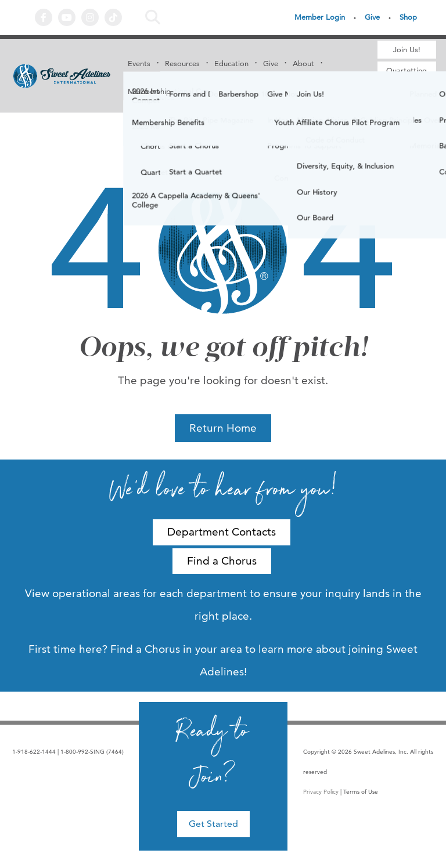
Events (139, 63)
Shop (408, 17)
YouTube (67, 17)
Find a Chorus (407, 96)
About (303, 63)
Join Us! (407, 49)
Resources (182, 63)
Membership (149, 91)
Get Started (213, 824)
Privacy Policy (321, 792)
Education (231, 63)
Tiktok (113, 17)
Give (372, 17)
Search (153, 17)
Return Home (223, 428)
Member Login (320, 17)
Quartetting (407, 70)
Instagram (90, 17)
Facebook (44, 17)
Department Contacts (222, 532)
